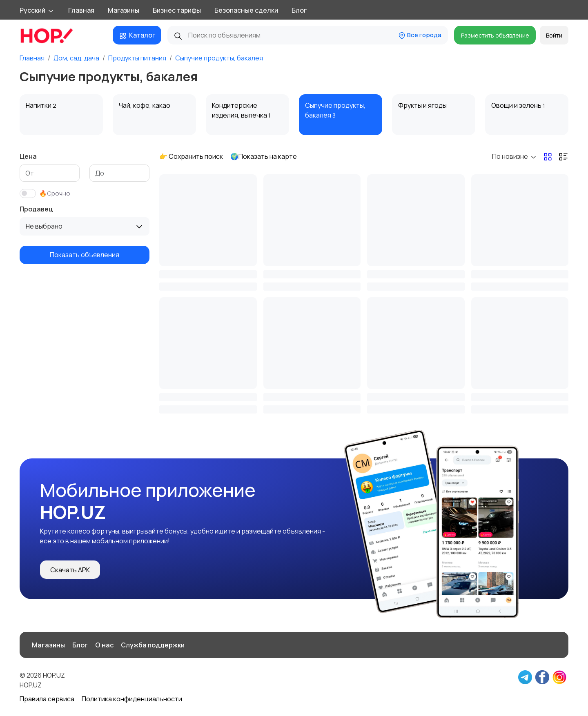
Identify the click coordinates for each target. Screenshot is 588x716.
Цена (28, 156)
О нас (104, 645)
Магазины (124, 10)
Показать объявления (85, 255)
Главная (81, 10)
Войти (554, 35)
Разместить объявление (495, 35)
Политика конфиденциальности (132, 699)
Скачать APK (70, 570)
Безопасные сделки (246, 10)
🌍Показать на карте (264, 156)
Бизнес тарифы (177, 10)
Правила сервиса (47, 699)
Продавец (36, 209)
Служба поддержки (153, 645)
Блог (299, 10)
